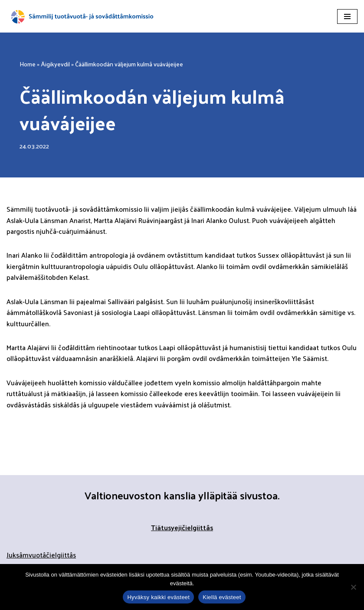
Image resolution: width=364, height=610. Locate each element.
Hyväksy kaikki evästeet (158, 597)
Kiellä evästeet (222, 597)
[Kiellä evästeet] (353, 587)
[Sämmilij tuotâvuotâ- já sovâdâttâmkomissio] (82, 16)
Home (28, 64)
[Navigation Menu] (347, 16)
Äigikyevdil (55, 64)
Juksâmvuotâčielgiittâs (41, 556)
